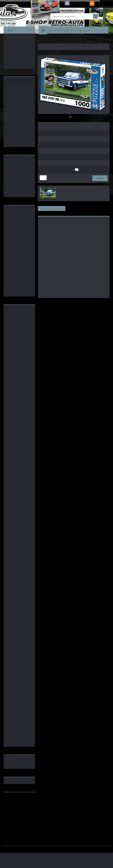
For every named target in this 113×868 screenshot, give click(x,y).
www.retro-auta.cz (13, 799)
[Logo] (23, 16)
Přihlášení (58, 3)
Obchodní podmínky (61, 30)
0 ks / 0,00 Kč (101, 2)
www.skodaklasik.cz (13, 803)
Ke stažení (45, 213)
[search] (95, 17)
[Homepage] (44, 30)
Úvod (42, 40)
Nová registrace (78, 3)
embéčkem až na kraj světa (16, 805)
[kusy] (43, 178)
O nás (50, 30)
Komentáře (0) (99, 208)
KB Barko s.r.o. (84, 302)
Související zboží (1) (78, 208)
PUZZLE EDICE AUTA (53, 40)
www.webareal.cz (32, 848)
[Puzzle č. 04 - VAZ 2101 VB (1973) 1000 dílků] (74, 56)
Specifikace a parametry (52, 208)
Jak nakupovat (76, 30)
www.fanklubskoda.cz (14, 801)
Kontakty (87, 30)
